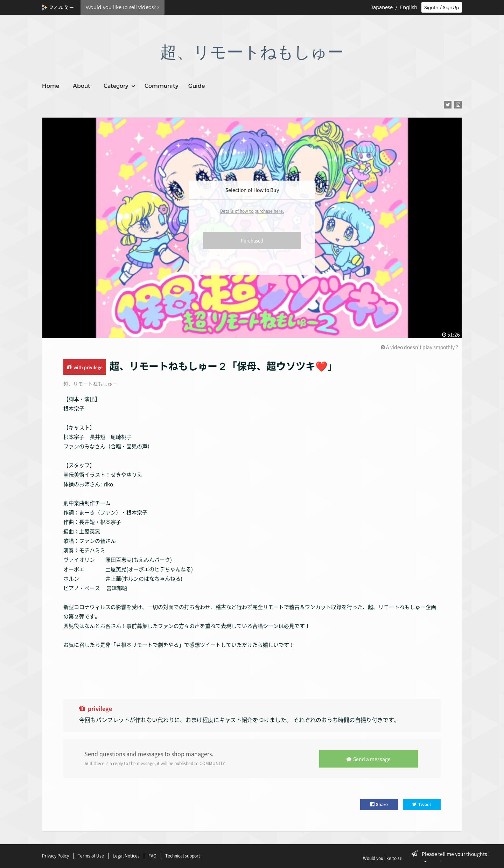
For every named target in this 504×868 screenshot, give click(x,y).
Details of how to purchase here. (252, 211)
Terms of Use (91, 855)
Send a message (369, 758)
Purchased (252, 240)
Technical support (183, 855)
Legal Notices (126, 855)
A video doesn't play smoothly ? (419, 347)
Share (379, 804)
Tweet (422, 804)
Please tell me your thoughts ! (453, 854)
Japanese (382, 7)
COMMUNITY (212, 763)
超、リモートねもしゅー (90, 384)
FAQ (152, 855)
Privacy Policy (55, 855)
